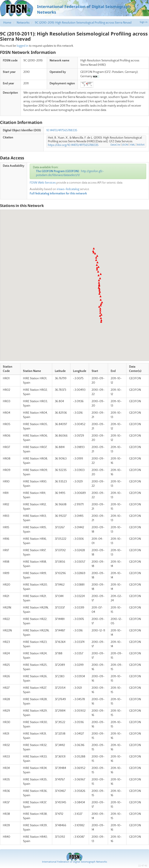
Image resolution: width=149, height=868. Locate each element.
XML (133, 145)
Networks (23, 23)
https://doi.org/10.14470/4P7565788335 (73, 145)
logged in (23, 46)
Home (7, 23)
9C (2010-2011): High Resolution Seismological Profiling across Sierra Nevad (83, 23)
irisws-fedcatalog (68, 189)
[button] (101, 322)
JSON (125, 145)
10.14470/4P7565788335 (62, 130)
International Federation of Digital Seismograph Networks (74, 862)
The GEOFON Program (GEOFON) (57, 171)
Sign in (144, 22)
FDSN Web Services (43, 183)
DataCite (115, 145)
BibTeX (141, 145)
